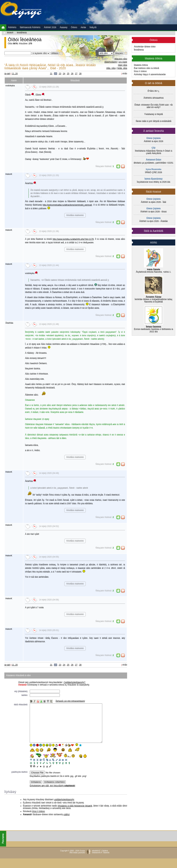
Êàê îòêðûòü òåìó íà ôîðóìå (146, 68)
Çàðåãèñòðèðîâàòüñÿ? (75, 682)
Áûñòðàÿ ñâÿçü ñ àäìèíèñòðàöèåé (150, 74)
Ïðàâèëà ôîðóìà (141, 65)
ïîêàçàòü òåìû (121, 59)
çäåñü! (67, 822)
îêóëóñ (10, 33)
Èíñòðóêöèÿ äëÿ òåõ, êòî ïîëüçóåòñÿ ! (53, 794)
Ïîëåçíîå (93, 27)
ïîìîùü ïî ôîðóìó (38, 819)
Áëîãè (83, 27)
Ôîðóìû (74, 27)
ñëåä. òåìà (122, 68)
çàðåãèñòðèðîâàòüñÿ (64, 807)
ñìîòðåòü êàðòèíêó (75, 215)
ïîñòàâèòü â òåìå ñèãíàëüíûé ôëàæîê (75, 814)
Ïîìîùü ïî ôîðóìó (140, 71)
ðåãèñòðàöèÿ (111, 62)
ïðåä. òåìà (111, 68)
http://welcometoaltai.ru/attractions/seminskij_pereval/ (67, 205)
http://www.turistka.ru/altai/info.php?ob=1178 (73, 239)
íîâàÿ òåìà (122, 65)
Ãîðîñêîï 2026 (50, 27)
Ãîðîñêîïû (12, 27)
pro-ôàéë (123, 62)
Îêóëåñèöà (139, 50)
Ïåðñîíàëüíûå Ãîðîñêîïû (30, 27)
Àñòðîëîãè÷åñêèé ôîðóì (145, 47)
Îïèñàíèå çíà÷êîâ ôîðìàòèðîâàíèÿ (70, 701)
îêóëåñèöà (22, 33)
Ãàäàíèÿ (64, 27)
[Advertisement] (66, 13)
